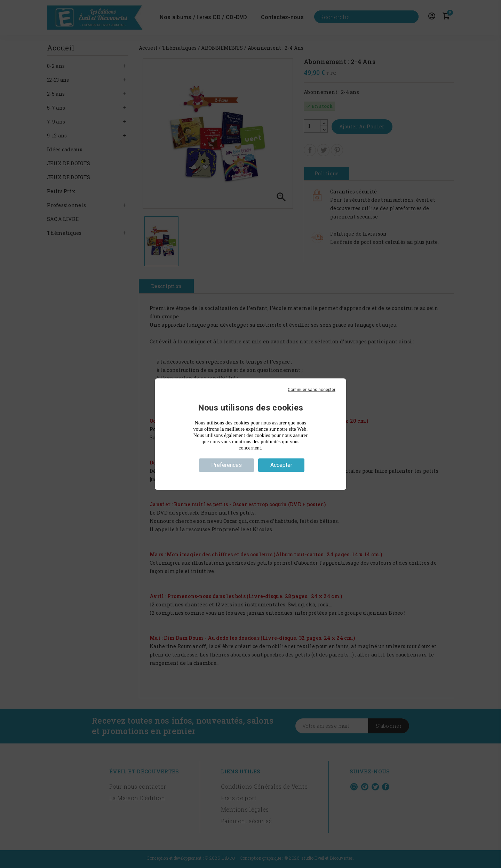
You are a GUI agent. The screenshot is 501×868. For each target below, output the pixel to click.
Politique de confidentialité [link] (250, 477)
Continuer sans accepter (312, 390)
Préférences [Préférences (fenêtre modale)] (226, 465)
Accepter (281, 465)
